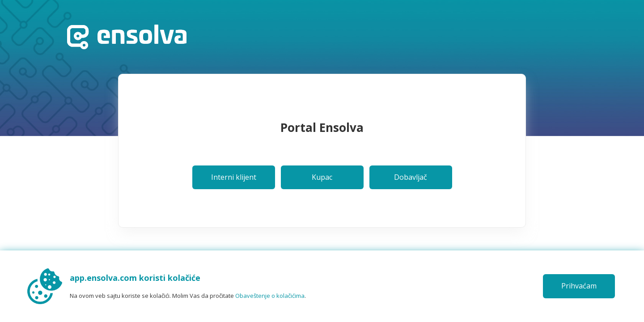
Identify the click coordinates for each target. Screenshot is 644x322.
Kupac (322, 177)
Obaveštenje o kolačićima (270, 296)
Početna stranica (127, 37)
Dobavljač (411, 177)
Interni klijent (234, 177)
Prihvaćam (579, 286)
